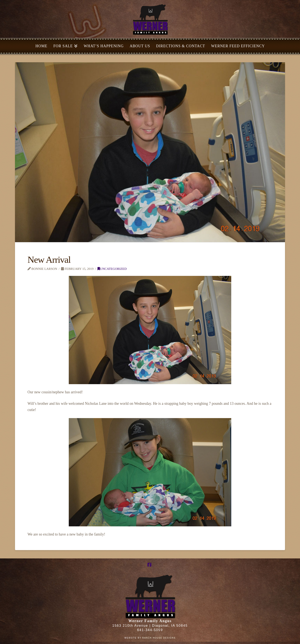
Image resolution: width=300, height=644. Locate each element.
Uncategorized (112, 269)
